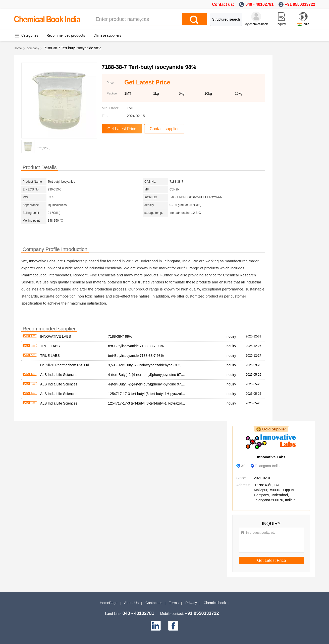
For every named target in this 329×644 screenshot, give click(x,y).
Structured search (226, 19)
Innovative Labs (271, 457)
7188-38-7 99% (120, 336)
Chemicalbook (215, 603)
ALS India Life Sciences (59, 375)
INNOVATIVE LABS (56, 336)
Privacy (191, 603)
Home (18, 48)
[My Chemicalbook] (256, 17)
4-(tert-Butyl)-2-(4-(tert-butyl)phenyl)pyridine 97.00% (148, 375)
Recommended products (66, 35)
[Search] (194, 19)
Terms (174, 603)
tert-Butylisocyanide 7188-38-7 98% (136, 346)
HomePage (108, 603)
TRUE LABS (50, 346)
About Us (131, 603)
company (33, 48)
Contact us (154, 603)
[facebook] (173, 626)
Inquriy (281, 24)
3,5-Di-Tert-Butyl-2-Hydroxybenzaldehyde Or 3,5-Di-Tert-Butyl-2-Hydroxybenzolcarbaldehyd (179, 365)
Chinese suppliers (107, 35)
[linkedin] (156, 626)
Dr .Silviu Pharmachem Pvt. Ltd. (65, 365)
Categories (30, 35)
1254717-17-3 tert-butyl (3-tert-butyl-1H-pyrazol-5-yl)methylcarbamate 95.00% (169, 394)
